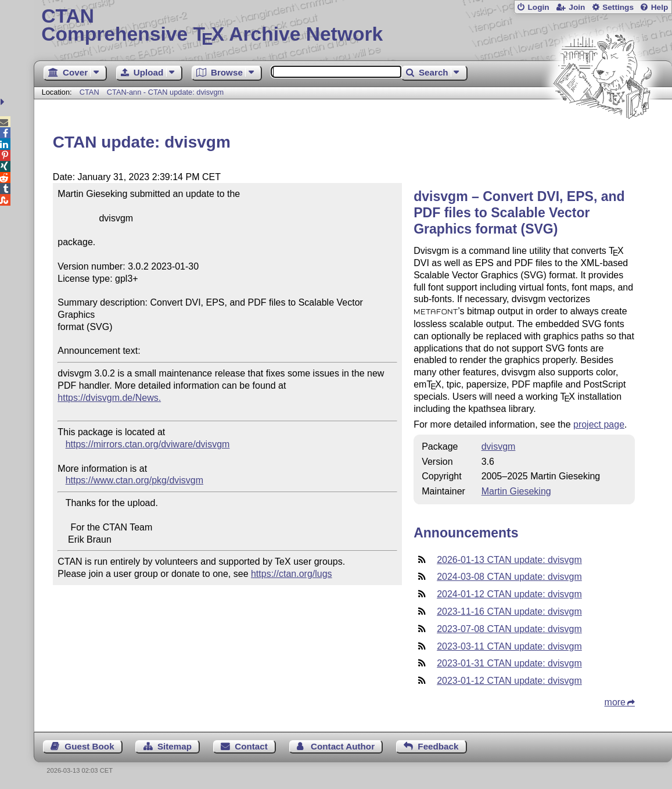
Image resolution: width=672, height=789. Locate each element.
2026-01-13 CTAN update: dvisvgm (509, 560)
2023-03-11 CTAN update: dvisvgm (509, 646)
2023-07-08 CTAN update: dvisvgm (509, 629)
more (615, 702)
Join (577, 7)
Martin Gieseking (516, 491)
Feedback (438, 746)
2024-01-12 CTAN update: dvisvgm (509, 594)
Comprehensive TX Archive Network (353, 26)
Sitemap (175, 746)
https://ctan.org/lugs (292, 574)
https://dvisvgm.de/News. (109, 398)
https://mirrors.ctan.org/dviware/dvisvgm (148, 444)
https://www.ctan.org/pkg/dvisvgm (134, 480)
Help (660, 7)
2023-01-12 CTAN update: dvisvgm (509, 681)
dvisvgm (499, 446)
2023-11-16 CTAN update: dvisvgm (509, 612)
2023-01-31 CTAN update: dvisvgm (509, 663)
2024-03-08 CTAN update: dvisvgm (509, 577)
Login (538, 7)
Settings (618, 7)
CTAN (89, 92)
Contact (251, 746)
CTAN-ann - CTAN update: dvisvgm (166, 92)
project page (599, 424)
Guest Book (89, 746)
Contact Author (343, 746)
